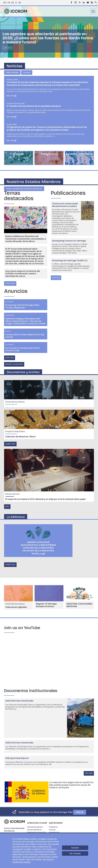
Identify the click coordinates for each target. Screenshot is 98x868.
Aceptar (75, 848)
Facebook (71, 2)
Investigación (54, 832)
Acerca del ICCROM (37, 823)
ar (20, 3)
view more (10, 283)
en (5, 3)
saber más (10, 444)
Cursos (27, 72)
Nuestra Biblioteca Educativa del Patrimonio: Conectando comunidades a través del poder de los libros (26, 239)
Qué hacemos (56, 823)
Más (7, 507)
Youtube (88, 2)
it (16, 3)
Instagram (76, 2)
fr (9, 3)
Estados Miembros (35, 830)
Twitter (80, 2)
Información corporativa (37, 832)
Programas (53, 827)
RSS (92, 2)
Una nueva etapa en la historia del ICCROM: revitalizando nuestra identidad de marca (23, 274)
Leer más (8, 48)
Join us (80, 812)
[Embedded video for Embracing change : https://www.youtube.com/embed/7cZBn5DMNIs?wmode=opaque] (49, 661)
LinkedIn (84, 2)
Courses (52, 830)
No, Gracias (75, 853)
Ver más (89, 773)
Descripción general (35, 827)
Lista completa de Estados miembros (24, 189)
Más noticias (12, 72)
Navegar (56, 278)
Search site (95, 2)
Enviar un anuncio (14, 364)
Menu (93, 11)
